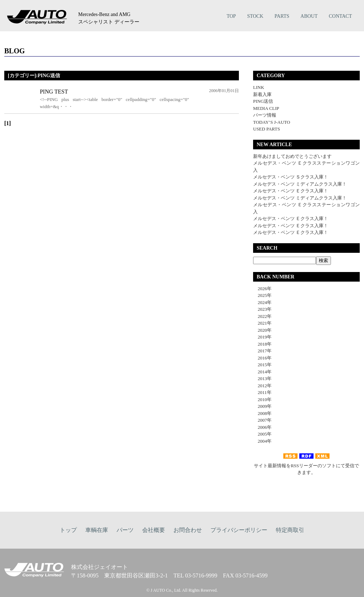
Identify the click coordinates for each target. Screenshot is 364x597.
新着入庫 (262, 94)
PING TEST (54, 92)
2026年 (262, 289)
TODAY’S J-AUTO (272, 122)
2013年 (262, 379)
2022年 (262, 316)
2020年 (262, 330)
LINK (259, 87)
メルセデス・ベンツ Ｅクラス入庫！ (291, 191)
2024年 (262, 302)
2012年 (262, 386)
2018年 (262, 344)
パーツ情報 (265, 115)
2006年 (262, 427)
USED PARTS (267, 129)
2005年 (262, 434)
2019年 (262, 337)
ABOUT (309, 16)
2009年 (262, 406)
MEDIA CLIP (266, 108)
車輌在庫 (97, 530)
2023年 (262, 309)
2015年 (262, 365)
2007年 (262, 420)
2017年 (262, 351)
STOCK (255, 16)
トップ (68, 530)
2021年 (262, 323)
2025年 (262, 295)
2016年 (262, 358)
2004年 (262, 441)
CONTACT (340, 16)
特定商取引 (290, 530)
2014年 (262, 372)
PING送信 (263, 101)
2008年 (262, 413)
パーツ (125, 530)
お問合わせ (188, 530)
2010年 (262, 399)
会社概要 (154, 530)
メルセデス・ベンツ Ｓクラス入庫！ (291, 177)
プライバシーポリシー (239, 530)
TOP (231, 16)
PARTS (282, 16)
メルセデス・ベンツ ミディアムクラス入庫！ (300, 184)
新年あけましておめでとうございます (292, 156)
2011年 (262, 392)
